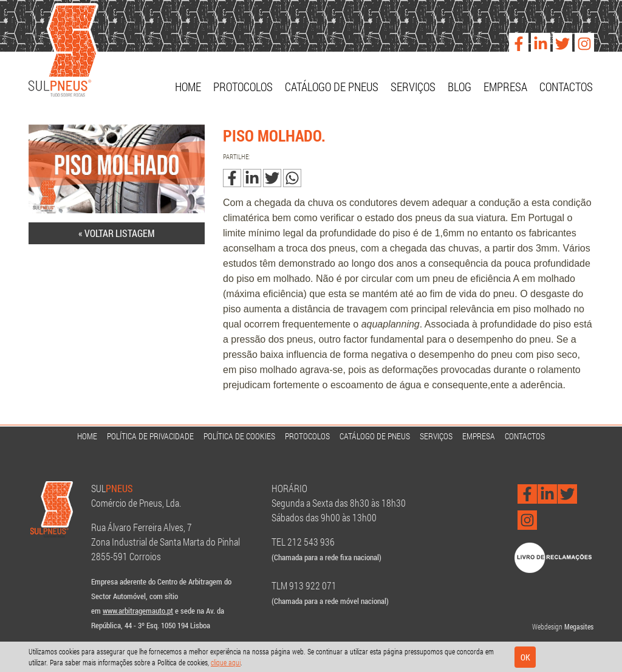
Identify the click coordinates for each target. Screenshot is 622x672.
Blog (460, 87)
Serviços (413, 87)
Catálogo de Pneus (332, 87)
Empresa (505, 87)
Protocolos (243, 87)
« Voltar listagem (117, 233)
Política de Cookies (239, 436)
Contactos (566, 87)
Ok (525, 657)
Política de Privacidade (150, 436)
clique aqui (226, 662)
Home (188, 87)
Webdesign (547, 626)
